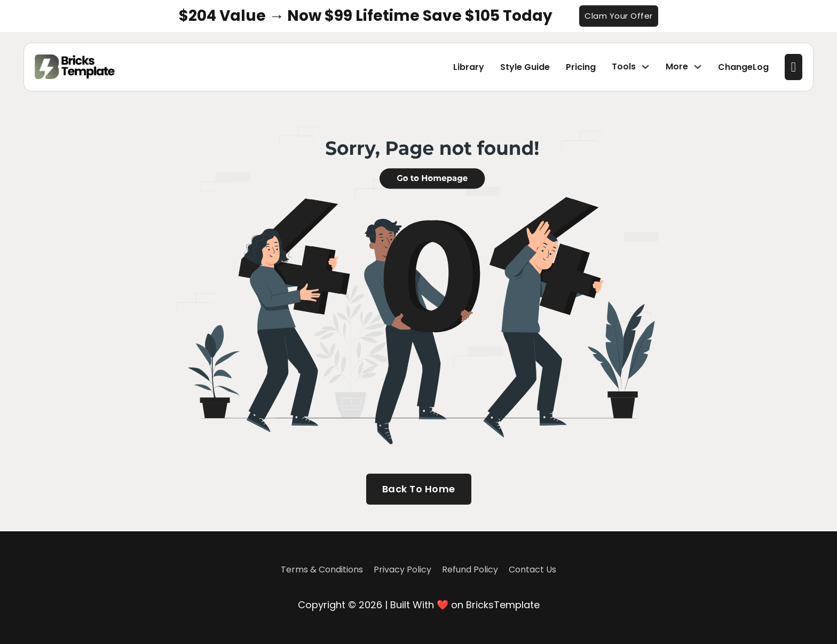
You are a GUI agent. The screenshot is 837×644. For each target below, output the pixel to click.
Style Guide (525, 67)
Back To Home (419, 489)
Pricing (581, 67)
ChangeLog (743, 67)
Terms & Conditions (322, 570)
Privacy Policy (402, 570)
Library (469, 67)
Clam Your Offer (619, 16)
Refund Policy (470, 570)
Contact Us (532, 570)
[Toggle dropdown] (645, 67)
